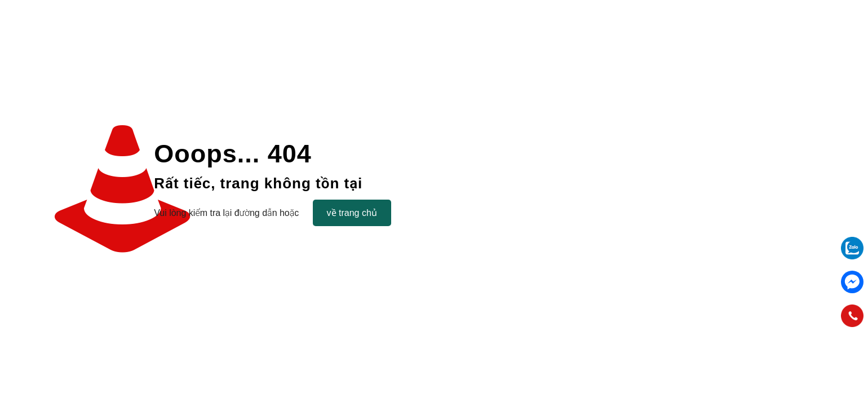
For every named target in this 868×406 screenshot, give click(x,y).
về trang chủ (352, 213)
